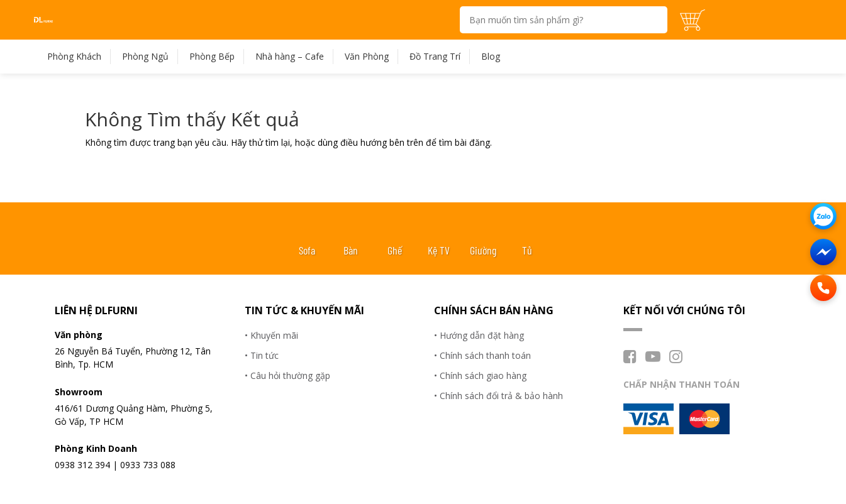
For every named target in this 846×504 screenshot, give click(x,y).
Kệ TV (439, 250)
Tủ (527, 250)
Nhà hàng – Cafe (290, 57)
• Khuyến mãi (271, 335)
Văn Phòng (367, 57)
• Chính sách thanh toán (482, 355)
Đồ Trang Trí (435, 57)
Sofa (307, 250)
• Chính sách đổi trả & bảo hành (498, 396)
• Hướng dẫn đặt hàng (479, 335)
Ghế (395, 250)
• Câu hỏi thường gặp (287, 375)
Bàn (351, 250)
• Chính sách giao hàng (480, 375)
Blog (491, 57)
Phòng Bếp (212, 57)
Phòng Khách (74, 57)
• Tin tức (262, 355)
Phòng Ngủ (145, 57)
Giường (483, 250)
